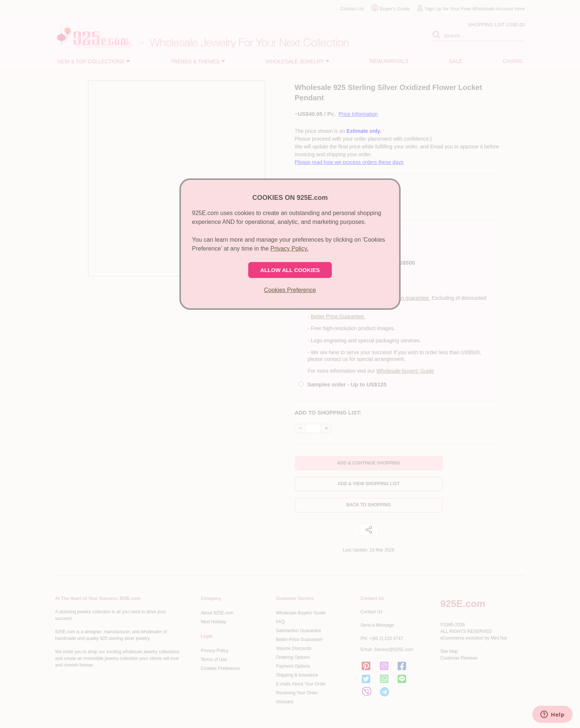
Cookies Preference (290, 290)
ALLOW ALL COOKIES (290, 270)
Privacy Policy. (289, 249)
